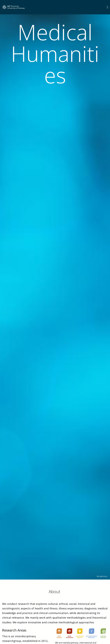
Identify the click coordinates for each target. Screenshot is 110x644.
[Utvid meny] (107, 7)
